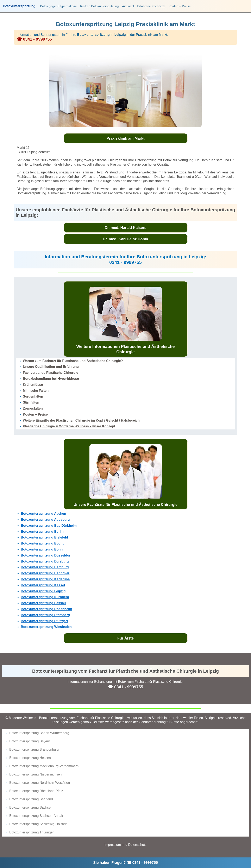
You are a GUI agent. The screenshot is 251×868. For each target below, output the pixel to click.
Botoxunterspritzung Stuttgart (44, 621)
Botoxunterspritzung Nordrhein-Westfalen (40, 783)
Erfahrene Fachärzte (151, 6)
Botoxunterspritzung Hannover (45, 573)
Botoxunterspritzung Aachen (43, 514)
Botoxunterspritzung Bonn (42, 549)
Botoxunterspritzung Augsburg (45, 520)
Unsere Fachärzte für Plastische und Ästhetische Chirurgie (125, 475)
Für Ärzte (125, 638)
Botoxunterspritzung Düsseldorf (46, 555)
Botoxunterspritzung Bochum (44, 543)
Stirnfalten (31, 402)
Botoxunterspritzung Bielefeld (44, 537)
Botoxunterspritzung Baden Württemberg (39, 733)
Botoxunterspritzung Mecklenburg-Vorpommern (44, 766)
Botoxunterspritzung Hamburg (45, 567)
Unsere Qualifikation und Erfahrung (51, 367)
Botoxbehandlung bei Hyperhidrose (51, 379)
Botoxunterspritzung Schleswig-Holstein (38, 824)
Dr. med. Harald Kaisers (125, 228)
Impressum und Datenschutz (126, 845)
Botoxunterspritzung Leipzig (43, 591)
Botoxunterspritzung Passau (43, 603)
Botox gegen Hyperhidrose (58, 6)
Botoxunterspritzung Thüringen (32, 832)
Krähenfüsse (33, 385)
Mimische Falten (36, 391)
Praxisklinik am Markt (125, 138)
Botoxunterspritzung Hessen (30, 758)
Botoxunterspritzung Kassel (43, 585)
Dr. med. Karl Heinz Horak (125, 239)
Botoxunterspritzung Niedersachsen (35, 774)
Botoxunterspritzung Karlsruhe (45, 579)
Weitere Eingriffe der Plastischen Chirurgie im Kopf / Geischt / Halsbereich (81, 420)
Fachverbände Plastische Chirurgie (51, 373)
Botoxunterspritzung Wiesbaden (46, 627)
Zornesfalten (33, 408)
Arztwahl (128, 6)
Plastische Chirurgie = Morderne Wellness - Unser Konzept (69, 426)
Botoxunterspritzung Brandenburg (34, 750)
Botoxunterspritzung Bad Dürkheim (49, 526)
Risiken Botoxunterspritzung (99, 6)
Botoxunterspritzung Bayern (30, 741)
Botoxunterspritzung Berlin (42, 532)
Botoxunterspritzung (19, 6)
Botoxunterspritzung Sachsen (31, 807)
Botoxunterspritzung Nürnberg (45, 597)
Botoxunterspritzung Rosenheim (46, 609)
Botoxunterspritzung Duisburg (45, 561)
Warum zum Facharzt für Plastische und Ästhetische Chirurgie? (73, 361)
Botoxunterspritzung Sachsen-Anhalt (36, 816)
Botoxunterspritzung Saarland (31, 799)
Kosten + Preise (180, 6)
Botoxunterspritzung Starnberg (45, 615)
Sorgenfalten (33, 396)
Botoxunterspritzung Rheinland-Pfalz (36, 791)
